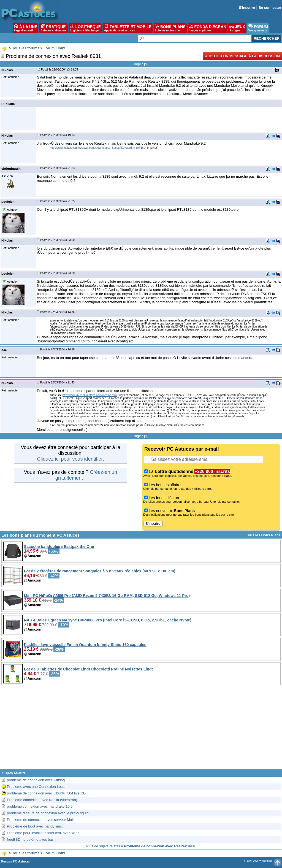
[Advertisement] (141, 731)
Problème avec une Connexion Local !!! (38, 787)
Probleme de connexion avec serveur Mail (40, 820)
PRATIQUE (54, 28)
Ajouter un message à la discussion (242, 56)
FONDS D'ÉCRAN (208, 28)
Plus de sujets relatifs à (141, 846)
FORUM (258, 28)
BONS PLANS (170, 28)
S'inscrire (247, 8)
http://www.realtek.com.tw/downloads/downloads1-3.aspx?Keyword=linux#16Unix (99, 148)
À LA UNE (25, 28)
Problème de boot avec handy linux (35, 826)
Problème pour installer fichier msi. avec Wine (43, 833)
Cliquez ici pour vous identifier (70, 459)
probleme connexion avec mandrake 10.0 (40, 806)
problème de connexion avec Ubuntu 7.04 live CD (46, 793)
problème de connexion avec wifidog (36, 780)
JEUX (237, 28)
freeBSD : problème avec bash (31, 839)
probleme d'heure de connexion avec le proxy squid (48, 813)
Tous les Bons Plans (263, 535)
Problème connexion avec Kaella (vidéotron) (42, 800)
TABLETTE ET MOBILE (128, 28)
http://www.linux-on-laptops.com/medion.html (90, 395)
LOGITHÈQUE (85, 28)
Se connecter (270, 8)
